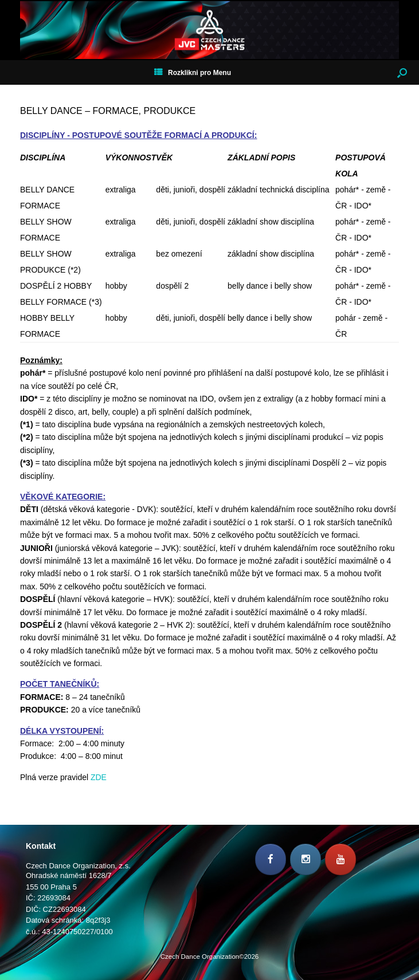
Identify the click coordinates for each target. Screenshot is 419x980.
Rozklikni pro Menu (193, 73)
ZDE (99, 777)
